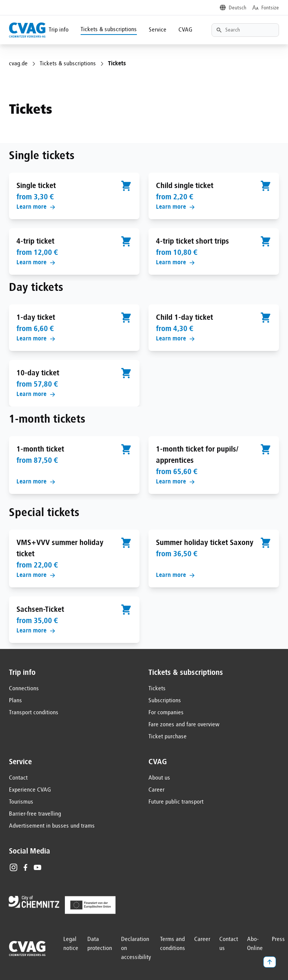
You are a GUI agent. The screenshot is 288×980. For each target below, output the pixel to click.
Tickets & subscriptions (109, 30)
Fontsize (270, 8)
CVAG (185, 30)
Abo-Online (255, 944)
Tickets (157, 689)
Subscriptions (165, 701)
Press (278, 939)
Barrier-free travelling (35, 814)
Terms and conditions (173, 944)
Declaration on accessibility (136, 948)
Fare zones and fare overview (184, 725)
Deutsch (238, 8)
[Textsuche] (245, 30)
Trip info (59, 30)
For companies (166, 713)
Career (157, 790)
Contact (18, 778)
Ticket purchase (168, 737)
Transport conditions (34, 713)
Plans (16, 701)
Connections (24, 689)
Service (158, 30)
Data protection (100, 944)
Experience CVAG (30, 790)
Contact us (229, 944)
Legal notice (71, 944)
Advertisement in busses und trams (52, 826)
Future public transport (176, 802)
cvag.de (18, 64)
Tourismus (21, 802)
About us (159, 778)
